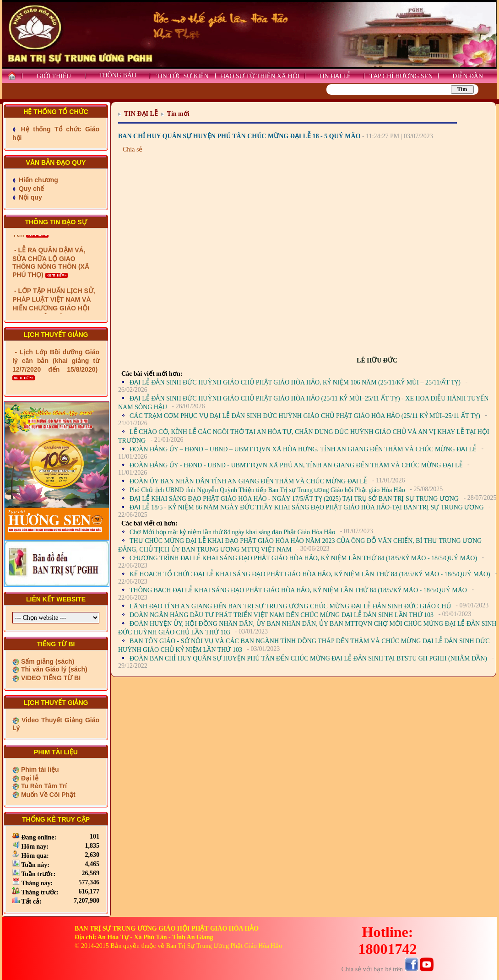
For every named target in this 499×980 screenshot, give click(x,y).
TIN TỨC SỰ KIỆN (182, 76)
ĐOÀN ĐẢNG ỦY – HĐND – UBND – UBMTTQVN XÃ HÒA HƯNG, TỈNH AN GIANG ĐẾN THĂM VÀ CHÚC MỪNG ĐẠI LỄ (303, 449)
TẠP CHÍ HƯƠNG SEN (401, 76)
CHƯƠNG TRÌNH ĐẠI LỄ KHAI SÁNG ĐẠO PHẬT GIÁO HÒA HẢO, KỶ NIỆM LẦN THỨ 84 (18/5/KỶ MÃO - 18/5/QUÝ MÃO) (303, 558)
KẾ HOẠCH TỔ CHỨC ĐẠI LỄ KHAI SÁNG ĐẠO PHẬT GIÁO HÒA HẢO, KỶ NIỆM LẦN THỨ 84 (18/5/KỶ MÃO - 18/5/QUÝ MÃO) (310, 574)
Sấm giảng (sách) (47, 661)
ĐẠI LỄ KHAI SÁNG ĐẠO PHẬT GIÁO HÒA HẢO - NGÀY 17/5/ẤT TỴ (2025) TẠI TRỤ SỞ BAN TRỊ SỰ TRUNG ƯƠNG (294, 499)
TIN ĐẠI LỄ (334, 76)
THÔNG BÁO (118, 75)
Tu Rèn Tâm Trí (43, 786)
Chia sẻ (133, 149)
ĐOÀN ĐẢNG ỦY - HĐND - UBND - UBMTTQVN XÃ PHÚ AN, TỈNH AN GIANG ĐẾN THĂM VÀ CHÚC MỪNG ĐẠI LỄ (296, 465)
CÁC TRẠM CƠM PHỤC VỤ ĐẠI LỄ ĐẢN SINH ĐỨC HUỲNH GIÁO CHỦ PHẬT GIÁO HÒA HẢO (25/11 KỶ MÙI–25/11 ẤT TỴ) (305, 416)
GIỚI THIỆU (54, 76)
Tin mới (178, 114)
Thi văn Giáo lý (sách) (53, 669)
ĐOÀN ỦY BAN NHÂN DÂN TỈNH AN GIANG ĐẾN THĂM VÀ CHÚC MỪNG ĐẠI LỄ (248, 481)
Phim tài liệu (39, 769)
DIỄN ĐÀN (468, 76)
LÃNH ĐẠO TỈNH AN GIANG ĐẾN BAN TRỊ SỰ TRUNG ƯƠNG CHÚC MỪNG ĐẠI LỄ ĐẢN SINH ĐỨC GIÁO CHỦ (290, 606)
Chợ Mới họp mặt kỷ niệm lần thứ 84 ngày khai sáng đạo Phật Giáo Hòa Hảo (232, 532)
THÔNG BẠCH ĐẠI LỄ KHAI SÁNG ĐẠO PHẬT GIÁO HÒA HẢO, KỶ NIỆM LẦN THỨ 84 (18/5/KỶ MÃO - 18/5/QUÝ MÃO (298, 590)
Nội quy (30, 197)
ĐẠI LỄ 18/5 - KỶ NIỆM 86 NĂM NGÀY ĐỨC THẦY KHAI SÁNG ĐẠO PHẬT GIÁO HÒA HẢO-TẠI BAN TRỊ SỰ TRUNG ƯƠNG (307, 507)
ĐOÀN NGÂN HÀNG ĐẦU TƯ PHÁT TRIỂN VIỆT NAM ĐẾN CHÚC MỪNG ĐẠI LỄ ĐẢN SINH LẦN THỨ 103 (282, 615)
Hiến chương (38, 180)
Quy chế (30, 189)
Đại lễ (29, 778)
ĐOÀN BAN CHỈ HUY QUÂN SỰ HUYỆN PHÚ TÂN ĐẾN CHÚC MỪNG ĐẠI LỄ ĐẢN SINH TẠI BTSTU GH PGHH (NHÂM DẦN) (308, 658)
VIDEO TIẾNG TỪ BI (50, 678)
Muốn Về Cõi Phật (47, 795)
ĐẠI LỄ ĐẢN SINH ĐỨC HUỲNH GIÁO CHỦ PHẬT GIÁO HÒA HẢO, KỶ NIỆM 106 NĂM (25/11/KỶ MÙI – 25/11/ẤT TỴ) (295, 382)
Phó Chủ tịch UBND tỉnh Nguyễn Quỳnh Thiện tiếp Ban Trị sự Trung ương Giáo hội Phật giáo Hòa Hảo (267, 490)
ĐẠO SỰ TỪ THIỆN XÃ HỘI (260, 76)
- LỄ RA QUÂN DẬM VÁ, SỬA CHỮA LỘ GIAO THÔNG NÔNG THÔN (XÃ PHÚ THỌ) (51, 275)
